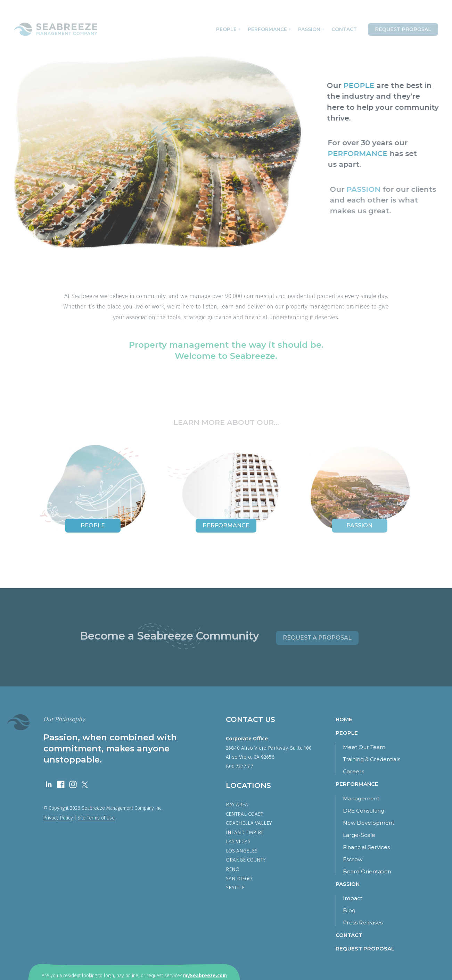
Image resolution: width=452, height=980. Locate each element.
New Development (369, 823)
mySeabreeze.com (205, 976)
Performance (269, 27)
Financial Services (366, 847)
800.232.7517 (240, 766)
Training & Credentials (372, 759)
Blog (349, 910)
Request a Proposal (317, 638)
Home (344, 719)
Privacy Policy (58, 818)
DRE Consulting (364, 811)
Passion (311, 27)
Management (361, 798)
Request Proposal (403, 27)
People (228, 27)
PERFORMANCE (361, 153)
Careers (354, 771)
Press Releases (363, 923)
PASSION (368, 189)
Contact (344, 27)
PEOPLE (361, 85)
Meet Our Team (364, 747)
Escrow (353, 859)
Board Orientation (367, 871)
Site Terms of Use (96, 818)
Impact (353, 898)
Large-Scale (359, 835)
